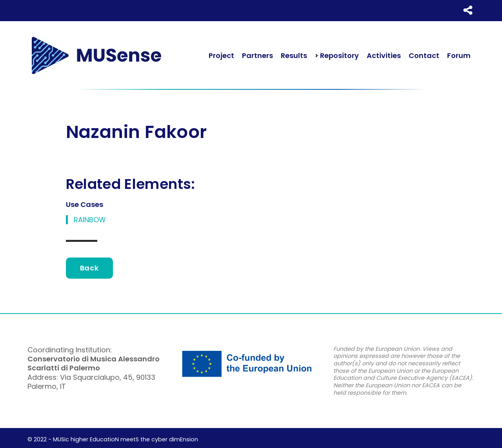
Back (90, 268)
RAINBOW (90, 220)
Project (221, 55)
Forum (459, 55)
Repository (339, 55)
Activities (384, 55)
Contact (424, 55)
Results (294, 55)
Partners (257, 55)
